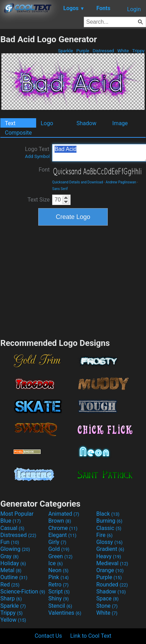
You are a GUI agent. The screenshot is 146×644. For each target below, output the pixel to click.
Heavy (109, 556)
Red (10, 585)
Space (107, 598)
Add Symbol (37, 156)
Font (44, 170)
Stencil (60, 606)
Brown (60, 521)
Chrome (63, 528)
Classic (109, 528)
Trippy (138, 51)
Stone (107, 606)
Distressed (103, 51)
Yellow (13, 620)
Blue (11, 521)
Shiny (59, 598)
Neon (58, 570)
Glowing (15, 549)
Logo (47, 123)
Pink (59, 577)
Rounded (112, 585)
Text (10, 123)
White (123, 51)
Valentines (65, 613)
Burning (109, 521)
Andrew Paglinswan (121, 182)
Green (60, 556)
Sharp (11, 598)
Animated (64, 514)
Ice (55, 563)
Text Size (39, 200)
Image (120, 123)
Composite (18, 133)
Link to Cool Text (91, 636)
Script (59, 592)
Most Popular (17, 514)
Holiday (13, 563)
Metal (11, 570)
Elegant (62, 535)
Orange (110, 570)
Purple (83, 51)
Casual (12, 528)
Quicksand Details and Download (78, 182)
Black (108, 514)
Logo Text (37, 152)
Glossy (109, 542)
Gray (9, 556)
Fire (104, 535)
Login (134, 9)
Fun (10, 542)
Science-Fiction (23, 592)
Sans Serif (60, 189)
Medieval (112, 563)
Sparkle (66, 51)
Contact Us (48, 636)
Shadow (86, 123)
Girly (57, 542)
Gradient (110, 549)
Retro (58, 585)
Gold (59, 549)
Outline (14, 577)
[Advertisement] (73, 281)
